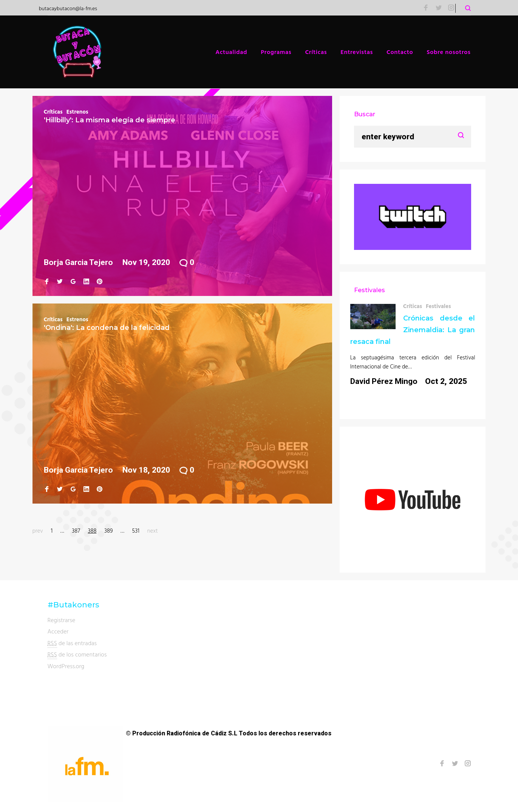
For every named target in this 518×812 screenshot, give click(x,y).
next (152, 531)
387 (76, 531)
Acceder (58, 631)
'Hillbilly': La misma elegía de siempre (110, 120)
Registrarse (62, 620)
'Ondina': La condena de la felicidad (107, 328)
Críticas (316, 52)
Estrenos (77, 112)
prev (38, 531)
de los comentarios (77, 654)
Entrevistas (357, 52)
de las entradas (72, 643)
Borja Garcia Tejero (78, 262)
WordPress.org (66, 666)
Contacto (400, 52)
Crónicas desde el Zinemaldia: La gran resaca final (413, 330)
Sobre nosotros (448, 52)
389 (108, 531)
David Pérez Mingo (384, 381)
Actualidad (231, 52)
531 (136, 531)
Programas (276, 52)
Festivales (438, 306)
